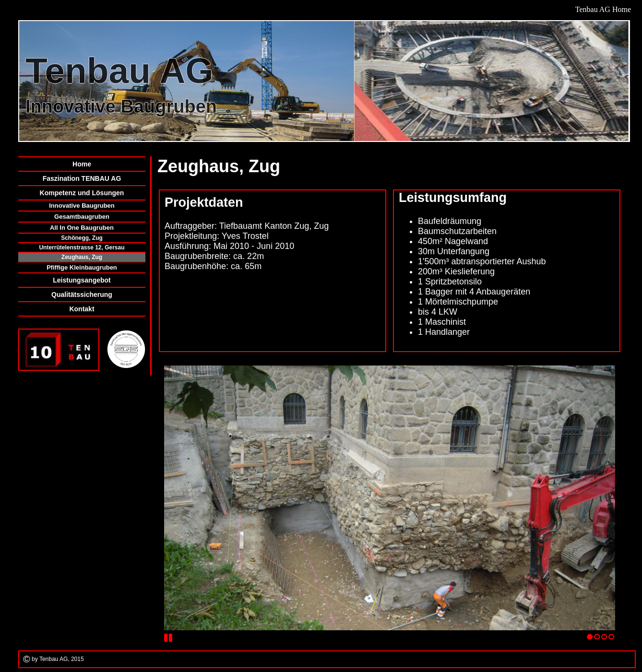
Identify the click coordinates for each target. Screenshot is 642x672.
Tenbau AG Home (603, 9)
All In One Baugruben (82, 228)
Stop (168, 638)
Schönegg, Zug (82, 238)
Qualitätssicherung (82, 295)
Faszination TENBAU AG (82, 178)
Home (82, 164)
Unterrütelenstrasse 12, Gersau (82, 248)
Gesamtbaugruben (82, 217)
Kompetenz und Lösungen (82, 193)
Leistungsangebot (82, 280)
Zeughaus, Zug (82, 257)
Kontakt (82, 309)
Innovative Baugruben (82, 206)
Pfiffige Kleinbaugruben (82, 267)
